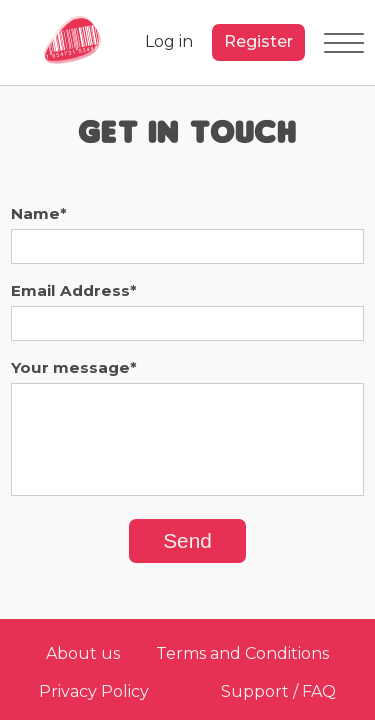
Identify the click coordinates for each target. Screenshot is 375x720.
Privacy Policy (94, 691)
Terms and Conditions (242, 653)
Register (258, 41)
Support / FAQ (278, 691)
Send (187, 540)
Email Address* (74, 290)
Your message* (74, 367)
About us (83, 653)
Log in (169, 41)
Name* (39, 213)
